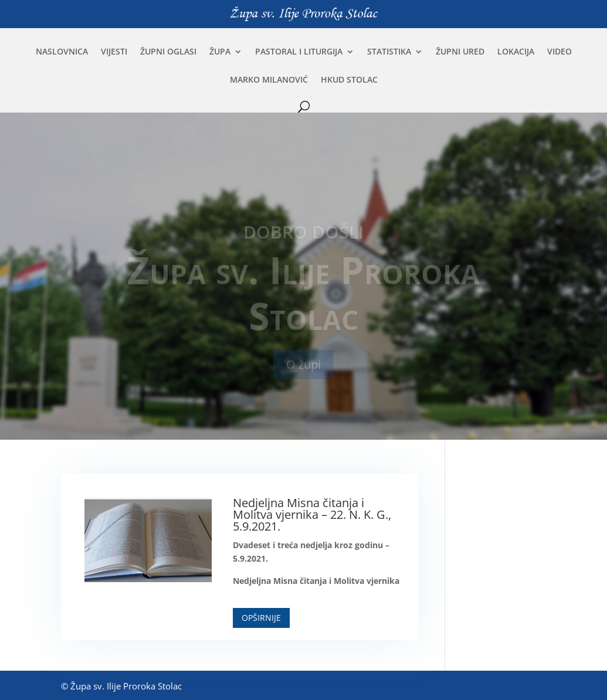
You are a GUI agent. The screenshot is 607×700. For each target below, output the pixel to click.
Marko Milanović (269, 80)
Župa (220, 52)
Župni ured (460, 52)
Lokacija (516, 52)
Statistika (389, 52)
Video (559, 52)
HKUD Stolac (349, 80)
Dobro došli (303, 238)
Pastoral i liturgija (299, 52)
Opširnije (261, 618)
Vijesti (114, 52)
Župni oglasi (168, 52)
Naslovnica (62, 52)
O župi (303, 370)
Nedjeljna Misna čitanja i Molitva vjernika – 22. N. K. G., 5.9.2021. (312, 514)
